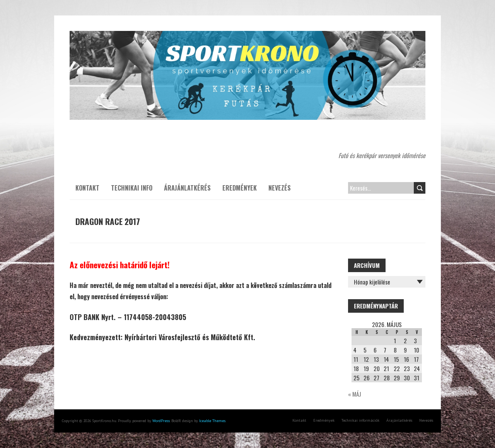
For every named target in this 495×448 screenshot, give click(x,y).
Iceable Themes (212, 421)
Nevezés (280, 188)
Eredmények (240, 188)
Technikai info (132, 188)
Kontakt (87, 188)
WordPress (161, 421)
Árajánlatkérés (187, 188)
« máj (355, 394)
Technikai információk (360, 420)
